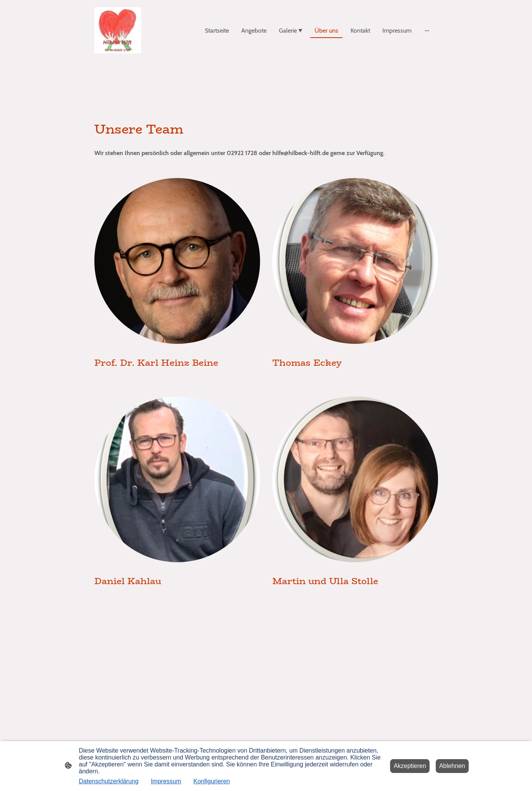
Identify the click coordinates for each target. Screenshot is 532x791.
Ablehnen (452, 766)
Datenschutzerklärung (109, 781)
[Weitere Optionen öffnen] (427, 30)
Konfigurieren (212, 781)
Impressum (166, 781)
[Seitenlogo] (118, 30)
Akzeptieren (410, 766)
